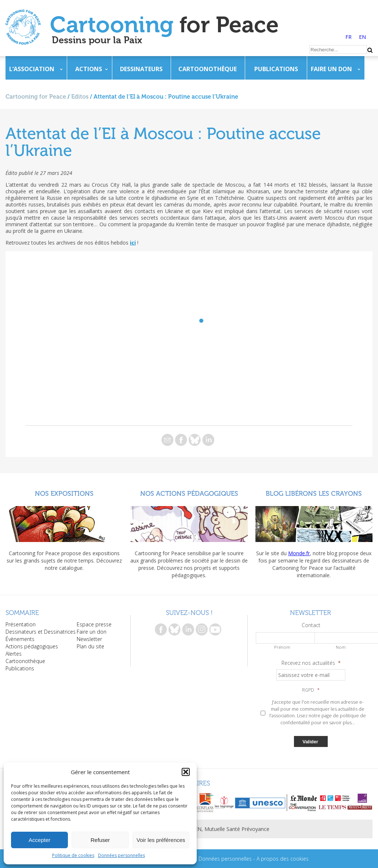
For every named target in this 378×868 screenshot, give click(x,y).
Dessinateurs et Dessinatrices (41, 632)
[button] (186, 772)
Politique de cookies (73, 855)
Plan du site (90, 646)
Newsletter (89, 639)
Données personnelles (121, 855)
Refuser (100, 840)
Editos (80, 97)
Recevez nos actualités (311, 663)
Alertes (14, 654)
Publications (276, 69)
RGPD (311, 690)
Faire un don (331, 69)
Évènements (20, 639)
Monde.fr (299, 553)
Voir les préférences (161, 840)
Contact (311, 625)
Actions (89, 69)
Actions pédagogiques (32, 646)
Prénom (282, 647)
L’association (32, 69)
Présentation (21, 624)
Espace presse (94, 624)
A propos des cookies (283, 859)
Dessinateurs (141, 69)
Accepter (39, 840)
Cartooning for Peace (36, 97)
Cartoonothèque (208, 69)
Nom (341, 647)
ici (133, 243)
